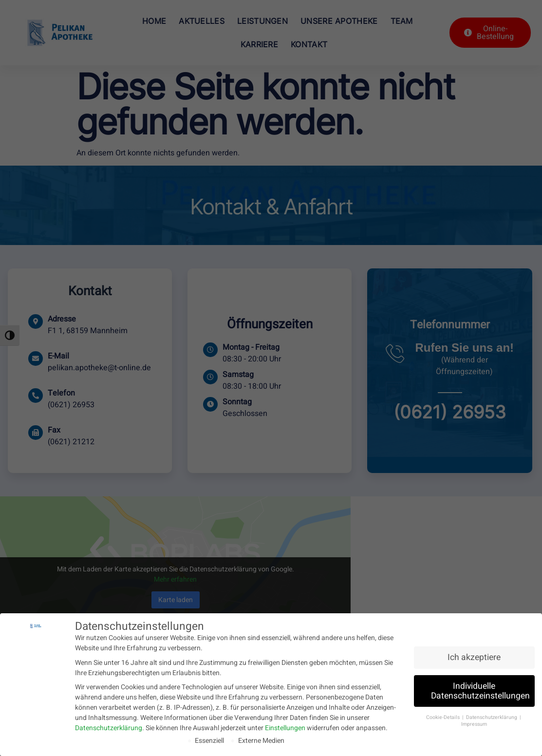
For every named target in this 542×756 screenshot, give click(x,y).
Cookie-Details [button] (444, 716)
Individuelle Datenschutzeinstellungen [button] (480, 690)
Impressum (474, 724)
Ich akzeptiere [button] (474, 657)
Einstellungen (285, 728)
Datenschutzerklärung (109, 728)
